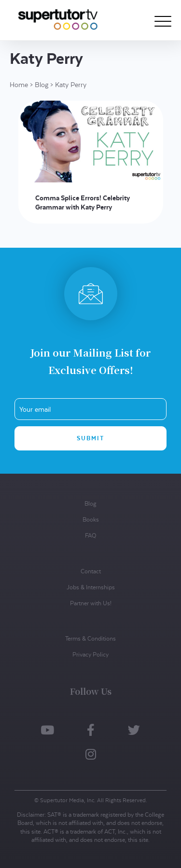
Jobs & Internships (91, 587)
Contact (91, 571)
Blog (42, 85)
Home (19, 85)
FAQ (90, 535)
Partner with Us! (91, 603)
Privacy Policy (90, 654)
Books (91, 519)
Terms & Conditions (90, 638)
